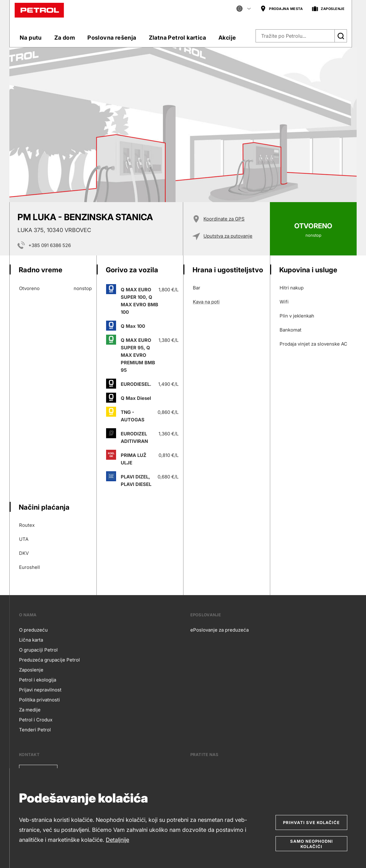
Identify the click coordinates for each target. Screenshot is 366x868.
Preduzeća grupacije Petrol (49, 660)
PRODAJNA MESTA (281, 9)
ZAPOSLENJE (328, 9)
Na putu (31, 38)
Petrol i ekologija (38, 680)
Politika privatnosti (39, 700)
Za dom (65, 38)
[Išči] (341, 36)
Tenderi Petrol (35, 730)
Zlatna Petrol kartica (177, 38)
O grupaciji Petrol (38, 650)
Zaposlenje (31, 670)
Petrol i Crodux (36, 720)
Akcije (227, 38)
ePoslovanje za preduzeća (220, 630)
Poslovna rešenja (112, 38)
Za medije (30, 710)
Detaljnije (117, 840)
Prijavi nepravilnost (40, 690)
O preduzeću (33, 630)
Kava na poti (206, 302)
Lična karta (31, 640)
